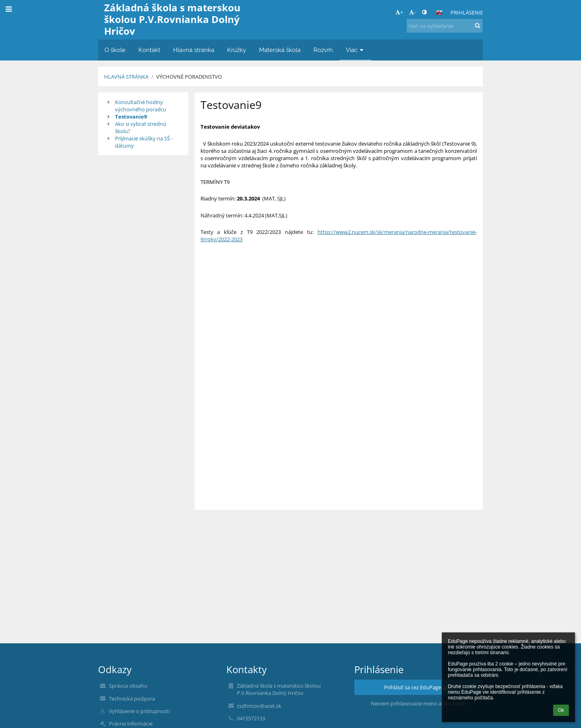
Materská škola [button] (280, 50)
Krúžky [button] (237, 50)
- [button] (412, 12)
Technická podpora (132, 699)
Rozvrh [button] (323, 50)
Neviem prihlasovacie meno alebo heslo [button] (418, 703)
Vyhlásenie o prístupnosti (139, 711)
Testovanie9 (131, 117)
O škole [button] (115, 50)
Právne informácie (131, 724)
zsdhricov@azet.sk (259, 706)
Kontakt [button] (149, 50)
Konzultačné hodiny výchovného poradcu (141, 106)
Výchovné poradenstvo (189, 77)
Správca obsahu (128, 686)
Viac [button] (355, 50)
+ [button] (399, 12)
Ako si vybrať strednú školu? (141, 127)
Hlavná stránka (126, 77)
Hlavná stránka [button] (194, 50)
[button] (439, 13)
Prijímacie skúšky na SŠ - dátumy (144, 142)
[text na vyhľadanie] (445, 26)
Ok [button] (561, 710)
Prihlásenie (467, 13)
